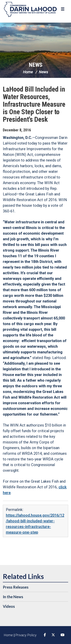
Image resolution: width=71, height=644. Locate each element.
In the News (13, 597)
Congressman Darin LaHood (30, 9)
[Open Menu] (63, 9)
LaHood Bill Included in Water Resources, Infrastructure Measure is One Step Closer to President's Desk (34, 104)
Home (28, 72)
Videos (9, 606)
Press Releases (16, 587)
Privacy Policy (26, 635)
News (36, 65)
